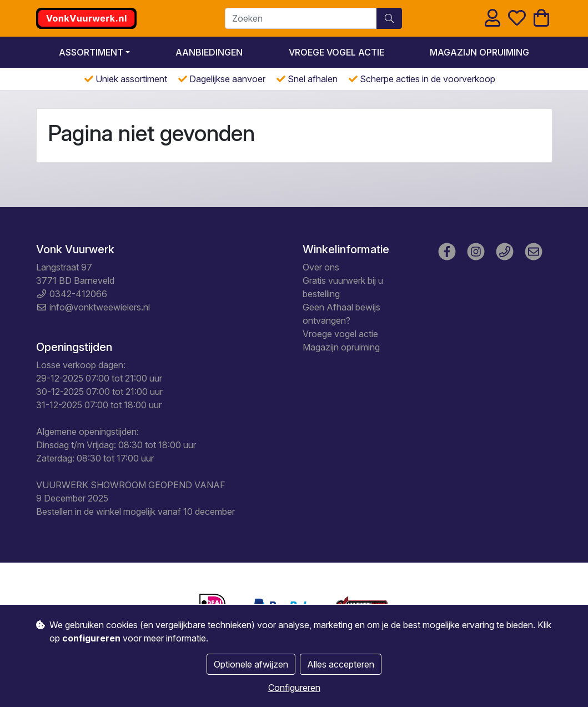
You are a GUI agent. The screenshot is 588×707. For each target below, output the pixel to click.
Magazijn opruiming (479, 52)
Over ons (321, 267)
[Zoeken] (301, 18)
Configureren (294, 688)
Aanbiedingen (209, 52)
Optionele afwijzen (251, 664)
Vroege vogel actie (336, 52)
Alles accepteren (341, 664)
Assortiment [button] (91, 52)
